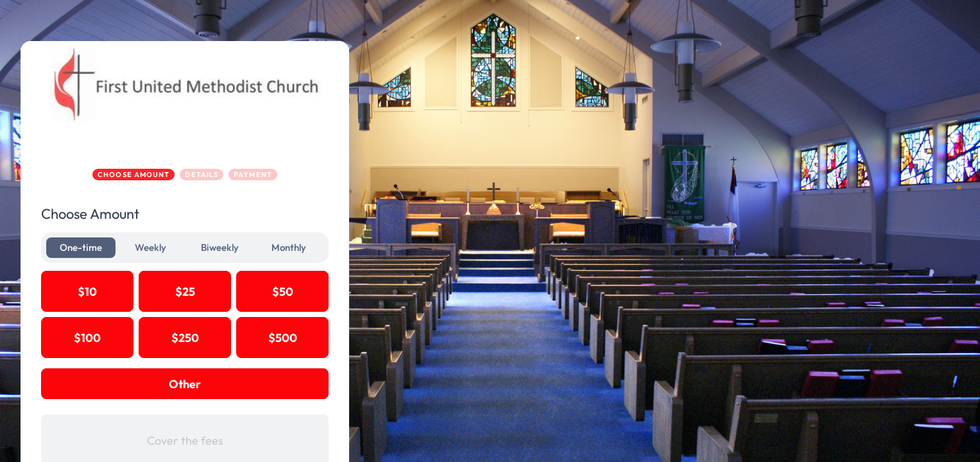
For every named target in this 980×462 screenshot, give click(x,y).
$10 (149, 292)
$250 (247, 338)
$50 (344, 292)
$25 (247, 292)
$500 (344, 338)
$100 (149, 338)
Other (246, 384)
